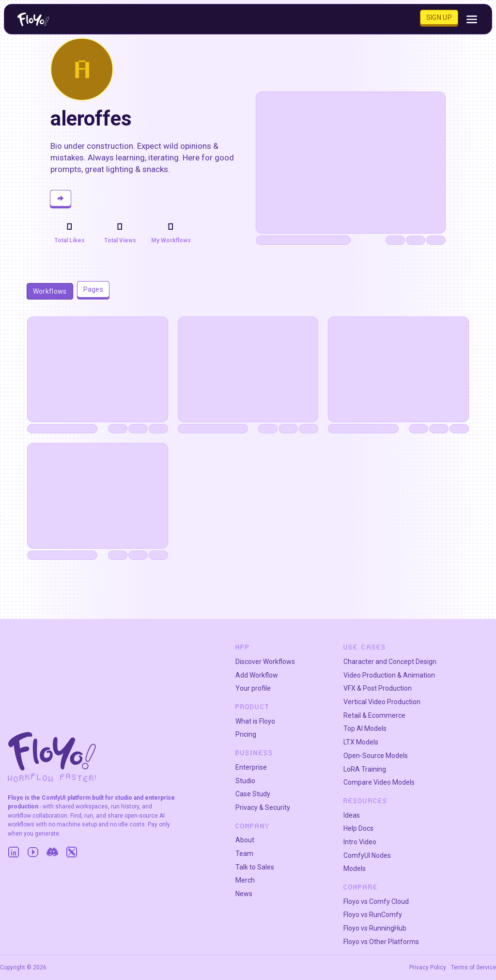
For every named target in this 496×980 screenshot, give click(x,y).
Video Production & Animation (389, 675)
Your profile (253, 688)
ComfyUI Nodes (367, 855)
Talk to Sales (255, 867)
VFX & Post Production (378, 688)
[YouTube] (33, 852)
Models (355, 869)
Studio (245, 781)
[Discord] (52, 852)
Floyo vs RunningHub (375, 928)
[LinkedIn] (14, 852)
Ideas (352, 815)
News (244, 894)
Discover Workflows (265, 662)
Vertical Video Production (382, 702)
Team (244, 854)
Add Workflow (257, 675)
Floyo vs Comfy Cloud (376, 901)
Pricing (246, 734)
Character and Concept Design (390, 662)
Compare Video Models (379, 782)
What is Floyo (255, 721)
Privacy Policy (428, 967)
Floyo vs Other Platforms (381, 942)
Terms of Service (473, 967)
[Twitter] (72, 852)
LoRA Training (365, 769)
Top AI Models (365, 728)
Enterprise (251, 767)
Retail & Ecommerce (374, 715)
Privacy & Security (263, 807)
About (245, 840)
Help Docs (358, 828)
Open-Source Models (376, 756)
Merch (245, 880)
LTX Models (361, 742)
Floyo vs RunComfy (373, 915)
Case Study (253, 794)
